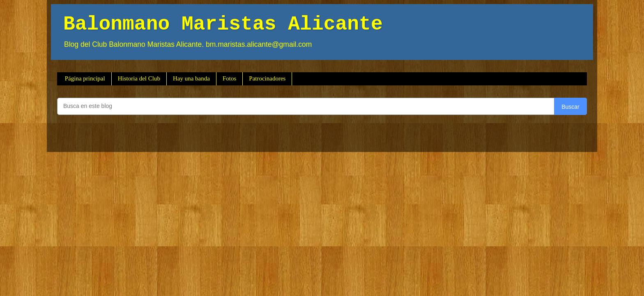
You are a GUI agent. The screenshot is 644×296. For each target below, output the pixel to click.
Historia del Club (139, 78)
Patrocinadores (267, 78)
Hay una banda (191, 78)
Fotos (229, 78)
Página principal (85, 78)
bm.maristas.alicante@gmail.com (259, 44)
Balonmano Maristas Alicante (223, 24)
